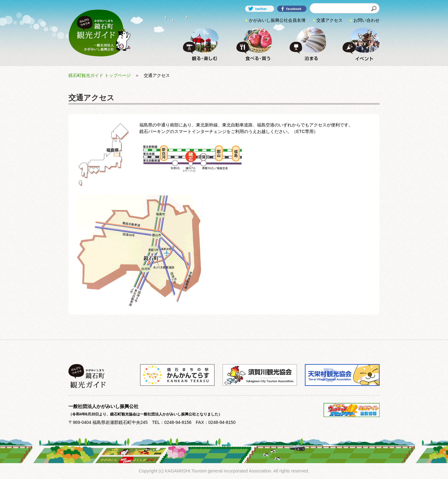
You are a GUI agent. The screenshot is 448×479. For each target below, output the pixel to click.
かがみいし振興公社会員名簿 (277, 20)
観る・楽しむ (199, 44)
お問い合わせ (366, 20)
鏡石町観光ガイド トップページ (100, 75)
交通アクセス (329, 20)
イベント (359, 44)
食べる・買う (253, 44)
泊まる (306, 44)
